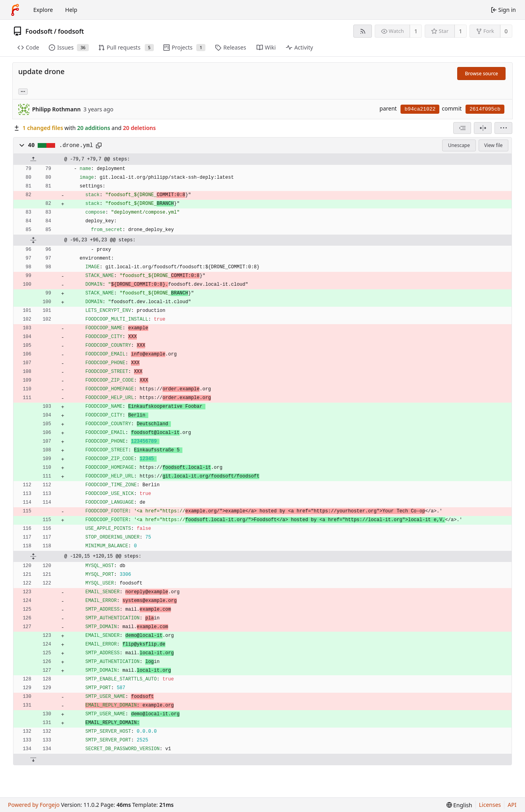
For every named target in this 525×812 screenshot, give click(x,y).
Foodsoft (39, 31)
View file (493, 145)
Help (71, 10)
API (512, 805)
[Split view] (483, 128)
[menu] (503, 128)
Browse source (481, 74)
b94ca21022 (420, 109)
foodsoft (71, 31)
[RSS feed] (363, 31)
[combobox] (462, 128)
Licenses (490, 805)
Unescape (459, 145)
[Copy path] (99, 145)
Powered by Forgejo (34, 805)
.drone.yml (76, 145)
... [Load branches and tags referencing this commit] (23, 91)
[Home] (15, 10)
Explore (43, 10)
